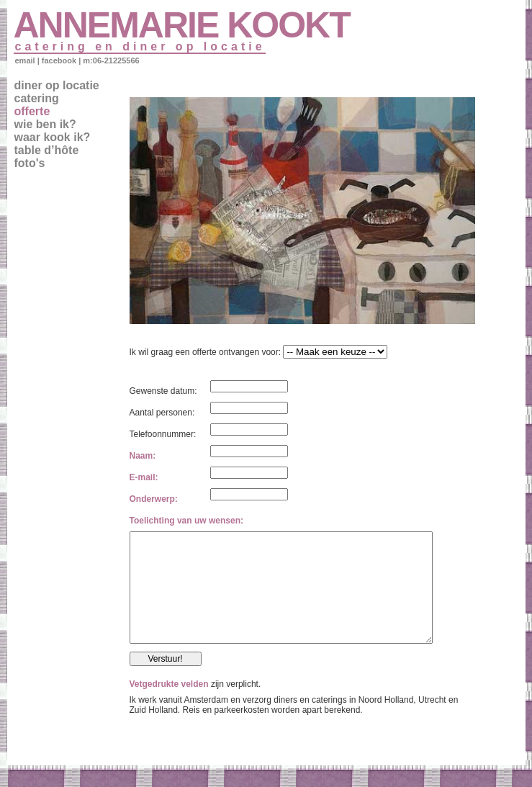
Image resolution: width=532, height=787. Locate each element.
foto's (30, 163)
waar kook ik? (53, 137)
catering (37, 98)
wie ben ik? (45, 124)
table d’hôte (47, 150)
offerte (32, 111)
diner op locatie (57, 85)
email (25, 60)
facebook (59, 60)
